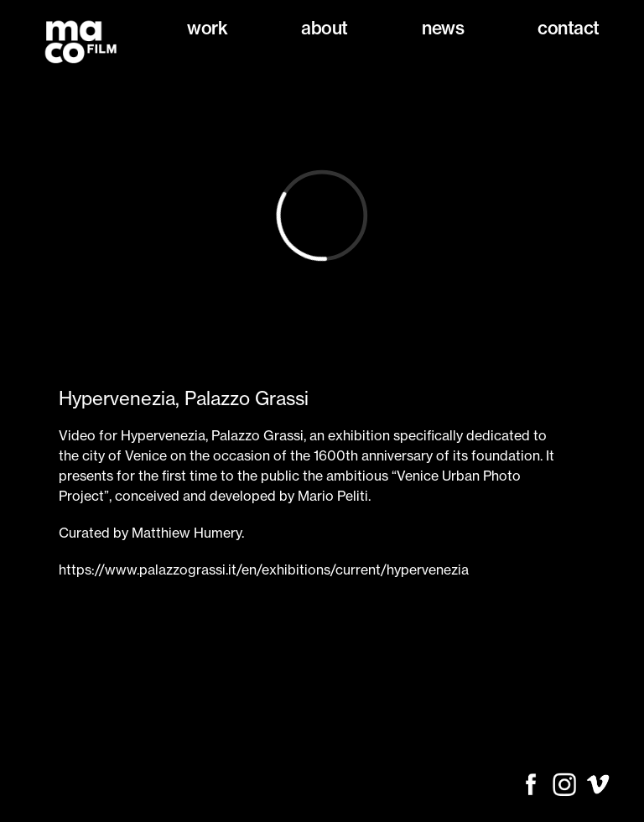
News (443, 28)
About (325, 28)
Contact (569, 28)
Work (207, 28)
